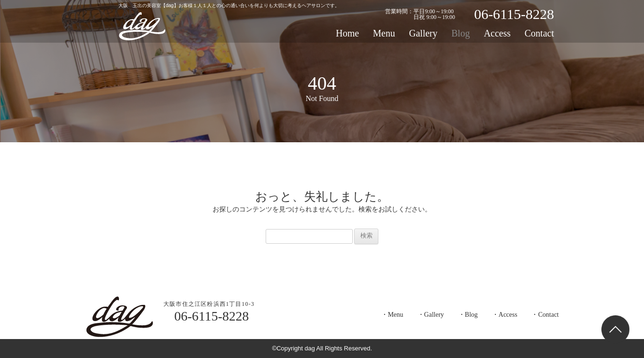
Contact (539, 33)
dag (142, 26)
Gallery (423, 33)
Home (347, 33)
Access (497, 33)
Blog (461, 33)
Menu (384, 33)
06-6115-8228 (514, 14)
